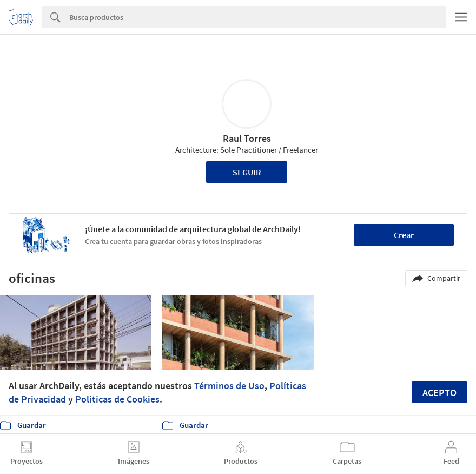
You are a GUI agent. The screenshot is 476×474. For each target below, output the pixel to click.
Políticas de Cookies (117, 399)
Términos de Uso (229, 386)
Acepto (439, 393)
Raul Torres (247, 138)
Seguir (247, 172)
